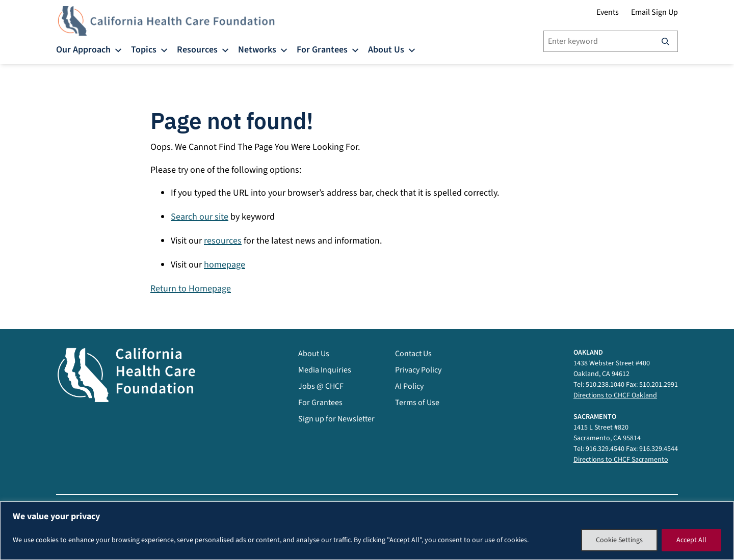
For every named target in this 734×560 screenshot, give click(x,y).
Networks (263, 49)
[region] (367, 531)
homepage (225, 265)
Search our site (200, 217)
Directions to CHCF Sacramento (621, 460)
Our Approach (89, 49)
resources (223, 241)
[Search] (665, 41)
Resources (203, 49)
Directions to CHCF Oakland (615, 395)
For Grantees (328, 49)
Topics (150, 49)
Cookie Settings (619, 540)
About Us (392, 49)
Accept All (691, 540)
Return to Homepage (191, 289)
